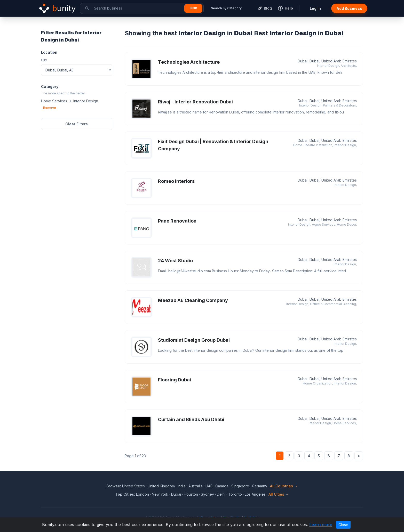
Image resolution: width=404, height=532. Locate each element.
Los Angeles (255, 494)
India (182, 486)
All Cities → (279, 494)
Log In (315, 8)
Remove (50, 108)
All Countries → (284, 486)
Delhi (221, 494)
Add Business (349, 8)
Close (343, 525)
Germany (260, 486)
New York (160, 494)
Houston (191, 494)
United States (133, 486)
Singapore (240, 486)
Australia (196, 486)
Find (193, 8)
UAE (209, 486)
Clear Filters (77, 124)
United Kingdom (161, 486)
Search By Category (226, 8)
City (44, 60)
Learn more (321, 525)
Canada (222, 486)
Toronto (235, 494)
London (142, 494)
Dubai (176, 494)
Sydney (207, 494)
